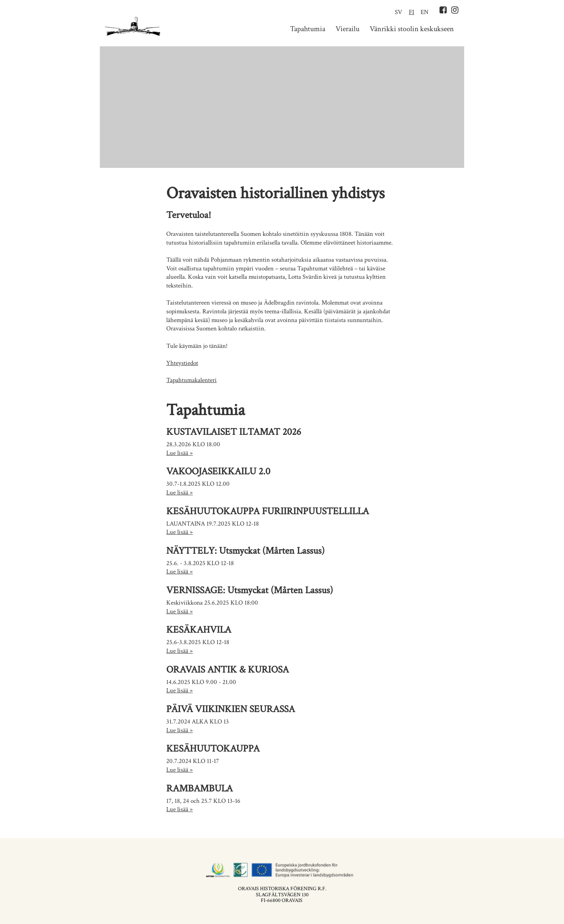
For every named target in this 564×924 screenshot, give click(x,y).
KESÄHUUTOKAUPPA (213, 749)
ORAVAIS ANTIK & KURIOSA (228, 670)
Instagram (455, 10)
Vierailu (347, 29)
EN (425, 12)
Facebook (443, 10)
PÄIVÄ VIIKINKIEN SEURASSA (231, 709)
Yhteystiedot (182, 363)
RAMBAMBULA (199, 788)
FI (411, 12)
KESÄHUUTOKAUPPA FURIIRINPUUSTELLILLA (268, 511)
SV (399, 12)
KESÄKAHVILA (199, 630)
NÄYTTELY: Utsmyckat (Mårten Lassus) (245, 551)
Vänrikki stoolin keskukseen (412, 29)
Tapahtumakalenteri (191, 380)
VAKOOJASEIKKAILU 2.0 (218, 471)
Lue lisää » (180, 453)
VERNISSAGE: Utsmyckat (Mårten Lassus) (250, 590)
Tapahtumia (308, 29)
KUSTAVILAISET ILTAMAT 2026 (234, 432)
